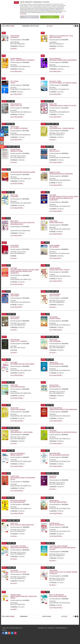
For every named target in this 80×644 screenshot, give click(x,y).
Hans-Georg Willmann (56, 408)
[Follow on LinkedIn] (12, 633)
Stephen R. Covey (55, 36)
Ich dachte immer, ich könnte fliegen (63, 83)
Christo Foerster (15, 317)
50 (52, 26)
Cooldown (14, 197)
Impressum (41, 628)
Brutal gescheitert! (57, 525)
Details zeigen (62, 17)
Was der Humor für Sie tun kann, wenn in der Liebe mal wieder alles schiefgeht (25, 271)
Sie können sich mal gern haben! (22, 364)
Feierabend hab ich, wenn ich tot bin (63, 106)
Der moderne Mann (56, 364)
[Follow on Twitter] (6, 633)
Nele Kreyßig (53, 570)
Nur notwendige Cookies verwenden (30, 17)
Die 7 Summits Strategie (19, 128)
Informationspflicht (61, 628)
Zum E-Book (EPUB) (16, 117)
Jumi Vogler (53, 149)
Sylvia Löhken (53, 127)
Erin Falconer (14, 570)
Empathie (53, 478)
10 (47, 26)
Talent (13, 83)
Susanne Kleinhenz (16, 59)
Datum (12, 26)
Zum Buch (52, 140)
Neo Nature (15, 319)
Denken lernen (55, 319)
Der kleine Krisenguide (58, 596)
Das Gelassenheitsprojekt (59, 455)
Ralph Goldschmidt (16, 104)
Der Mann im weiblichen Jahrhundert (63, 60)
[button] (2, 131)
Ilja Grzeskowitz (15, 340)
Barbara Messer (54, 501)
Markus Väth (53, 104)
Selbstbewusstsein (18, 387)
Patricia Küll (53, 431)
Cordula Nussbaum (55, 268)
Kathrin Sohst (53, 340)
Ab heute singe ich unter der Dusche (63, 432)
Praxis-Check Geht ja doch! (59, 270)
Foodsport (14, 37)
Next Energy (54, 247)
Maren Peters (14, 221)
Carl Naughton (54, 317)
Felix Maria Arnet (54, 523)
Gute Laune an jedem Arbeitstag (22, 525)
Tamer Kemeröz (15, 36)
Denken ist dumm (16, 151)
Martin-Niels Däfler (55, 453)
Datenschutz (51, 628)
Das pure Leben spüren (58, 502)
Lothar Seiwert (15, 245)
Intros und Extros (56, 223)
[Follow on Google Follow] (9, 633)
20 (50, 26)
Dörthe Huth (14, 523)
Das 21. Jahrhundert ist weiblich (22, 60)
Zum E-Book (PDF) (16, 71)
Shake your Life (16, 106)
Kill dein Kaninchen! (18, 502)
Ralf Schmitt (23, 501)
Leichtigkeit (15, 296)
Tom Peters (23, 546)
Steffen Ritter (14, 385)
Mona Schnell (14, 501)
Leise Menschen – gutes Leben (21, 432)
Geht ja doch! (54, 296)
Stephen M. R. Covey (67, 36)
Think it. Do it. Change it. (19, 341)
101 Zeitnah (14, 247)
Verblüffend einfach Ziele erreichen (63, 410)
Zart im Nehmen (55, 341)
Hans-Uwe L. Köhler (55, 81)
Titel (3, 26)
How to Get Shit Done (18, 572)
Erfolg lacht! (55, 151)
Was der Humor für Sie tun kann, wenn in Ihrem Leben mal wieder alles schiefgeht (64, 198)
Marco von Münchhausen (18, 453)
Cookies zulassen (50, 17)
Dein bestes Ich (55, 387)
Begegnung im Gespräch (19, 548)
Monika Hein (53, 476)
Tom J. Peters (14, 81)
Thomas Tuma (54, 362)
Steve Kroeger (15, 127)
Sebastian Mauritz (16, 595)
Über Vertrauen (55, 37)
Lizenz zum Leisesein (18, 410)
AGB (46, 628)
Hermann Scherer (15, 149)
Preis (8, 26)
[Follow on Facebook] (3, 633)
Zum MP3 (13, 49)
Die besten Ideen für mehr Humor (23, 172)
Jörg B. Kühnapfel (62, 546)
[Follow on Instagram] (15, 633)
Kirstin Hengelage (55, 245)
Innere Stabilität (17, 455)
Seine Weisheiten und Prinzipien (61, 174)
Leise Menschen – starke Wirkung (62, 128)
